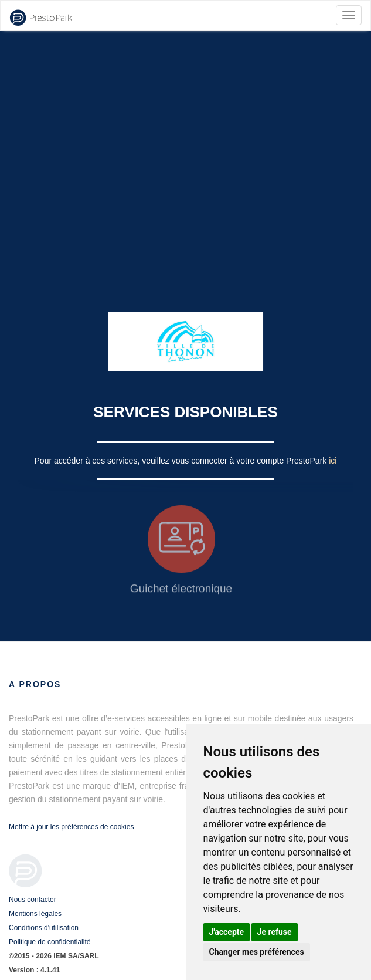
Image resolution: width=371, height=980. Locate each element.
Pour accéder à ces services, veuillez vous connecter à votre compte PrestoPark (182, 461)
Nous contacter (33, 900)
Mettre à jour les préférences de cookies (71, 827)
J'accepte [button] (227, 932)
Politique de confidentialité (50, 942)
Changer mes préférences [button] (257, 952)
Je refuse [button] (275, 932)
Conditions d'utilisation (44, 928)
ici (333, 461)
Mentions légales (35, 914)
